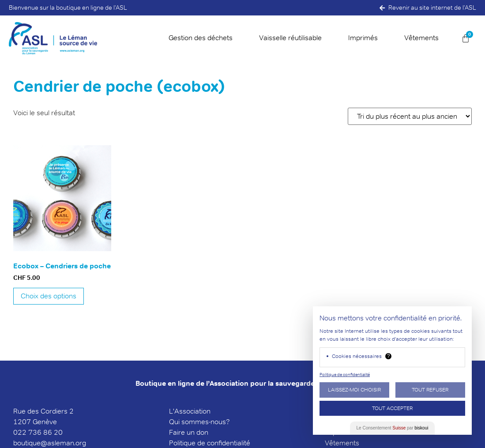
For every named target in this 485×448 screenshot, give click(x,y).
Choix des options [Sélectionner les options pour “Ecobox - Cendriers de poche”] (49, 296)
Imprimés (363, 38)
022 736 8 (30, 432)
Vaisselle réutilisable (290, 38)
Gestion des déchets (201, 38)
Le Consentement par (393, 428)
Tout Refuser (430, 390)
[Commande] (410, 116)
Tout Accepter (392, 408)
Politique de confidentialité (345, 375)
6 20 (55, 432)
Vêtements (421, 38)
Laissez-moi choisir (354, 390)
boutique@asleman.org (50, 443)
